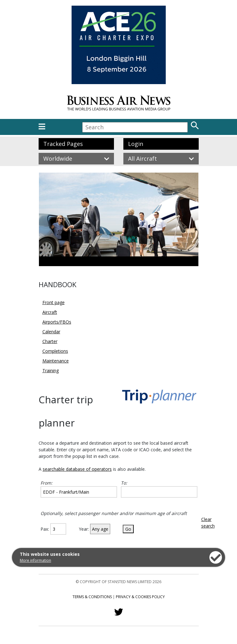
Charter (50, 341)
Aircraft (50, 312)
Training (51, 370)
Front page (54, 302)
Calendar (51, 332)
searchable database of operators (77, 469)
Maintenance (56, 361)
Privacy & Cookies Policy (140, 597)
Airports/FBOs (57, 322)
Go (128, 529)
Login (136, 144)
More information (35, 560)
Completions (55, 351)
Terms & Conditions (92, 597)
